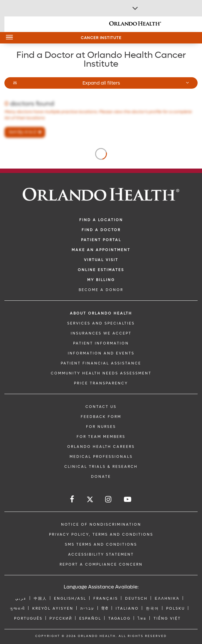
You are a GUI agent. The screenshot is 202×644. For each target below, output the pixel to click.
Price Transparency (101, 383)
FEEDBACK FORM (101, 417)
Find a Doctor (101, 230)
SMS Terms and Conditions (101, 544)
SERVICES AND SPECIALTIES (101, 323)
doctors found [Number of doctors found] (29, 104)
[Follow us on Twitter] (90, 500)
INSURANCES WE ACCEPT (101, 333)
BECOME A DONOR (101, 290)
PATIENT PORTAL (101, 240)
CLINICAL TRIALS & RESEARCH (101, 467)
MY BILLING (101, 280)
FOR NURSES (101, 427)
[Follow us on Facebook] (72, 499)
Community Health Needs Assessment (101, 373)
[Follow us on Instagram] (109, 499)
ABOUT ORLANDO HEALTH (101, 313)
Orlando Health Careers (101, 447)
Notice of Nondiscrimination (101, 524)
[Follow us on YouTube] (128, 499)
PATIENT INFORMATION (101, 343)
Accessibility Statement (101, 554)
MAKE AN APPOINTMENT (101, 250)
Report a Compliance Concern (101, 564)
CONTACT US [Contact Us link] (101, 407)
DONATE (101, 477)
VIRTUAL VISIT (101, 260)
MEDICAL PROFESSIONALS (101, 457)
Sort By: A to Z (23, 132)
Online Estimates (101, 270)
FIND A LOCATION (101, 220)
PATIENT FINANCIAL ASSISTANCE (101, 363)
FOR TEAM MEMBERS (101, 437)
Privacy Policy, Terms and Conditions (101, 534)
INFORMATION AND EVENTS (101, 353)
